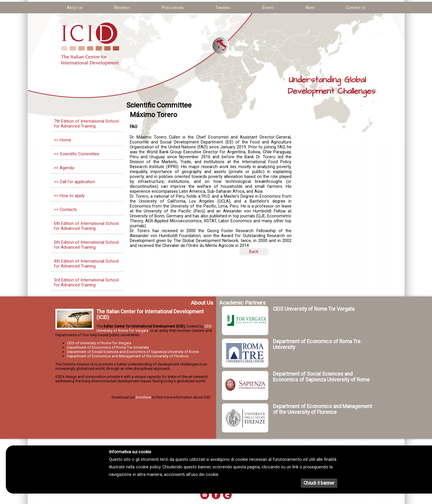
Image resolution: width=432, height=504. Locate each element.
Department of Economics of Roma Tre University (108, 347)
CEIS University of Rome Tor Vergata (314, 309)
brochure (143, 397)
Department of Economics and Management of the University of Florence (128, 356)
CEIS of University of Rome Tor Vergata (99, 343)
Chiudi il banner (319, 483)
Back (254, 252)
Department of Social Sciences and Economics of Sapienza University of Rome (133, 352)
